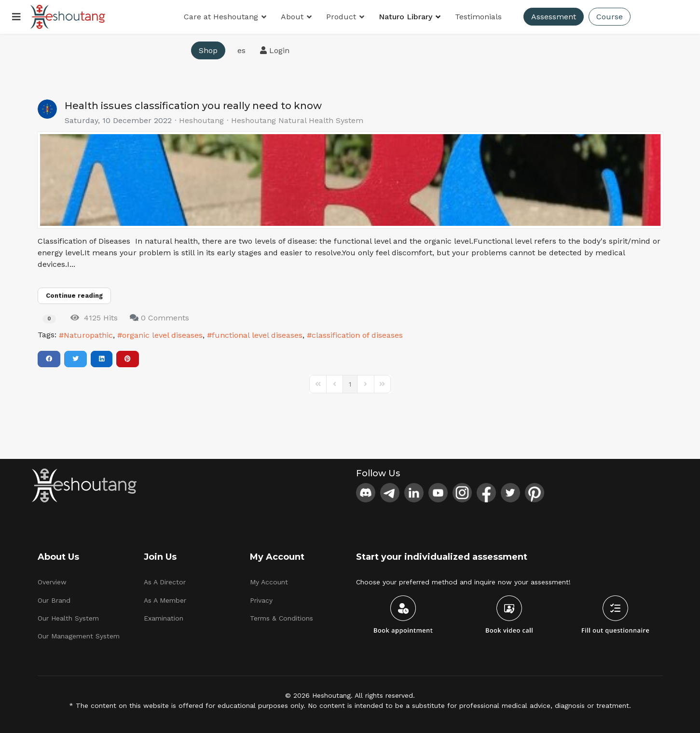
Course (610, 17)
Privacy (261, 600)
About (292, 17)
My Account (269, 582)
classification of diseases (357, 335)
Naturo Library (405, 17)
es (241, 50)
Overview (52, 582)
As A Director (165, 582)
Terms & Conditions (281, 618)
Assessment (554, 17)
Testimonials (478, 17)
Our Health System (68, 618)
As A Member (165, 600)
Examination (164, 618)
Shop (208, 50)
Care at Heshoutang (221, 17)
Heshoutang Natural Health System (297, 121)
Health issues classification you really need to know (193, 106)
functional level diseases (257, 335)
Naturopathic (88, 335)
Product (341, 17)
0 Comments (165, 318)
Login (275, 50)
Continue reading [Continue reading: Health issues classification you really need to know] (74, 296)
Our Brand (54, 600)
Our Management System (79, 636)
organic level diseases (162, 335)
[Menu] (16, 17)
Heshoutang (201, 120)
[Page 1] (350, 384)
